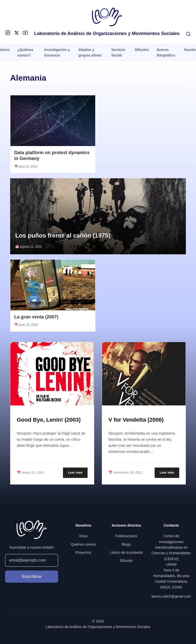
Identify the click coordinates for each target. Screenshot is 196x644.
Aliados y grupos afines (90, 52)
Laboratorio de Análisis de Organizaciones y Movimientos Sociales (107, 33)
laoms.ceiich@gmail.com (171, 596)
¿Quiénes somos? (25, 52)
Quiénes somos (83, 544)
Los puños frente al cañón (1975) (63, 235)
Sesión (190, 50)
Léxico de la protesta (126, 552)
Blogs (126, 544)
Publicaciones (126, 536)
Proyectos (83, 552)
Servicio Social (118, 52)
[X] (17, 33)
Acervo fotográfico (166, 52)
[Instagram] (8, 33)
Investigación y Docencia (57, 52)
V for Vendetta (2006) (136, 420)
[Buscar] (188, 34)
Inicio (5, 50)
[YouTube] (25, 33)
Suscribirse (32, 576)
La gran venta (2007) (36, 317)
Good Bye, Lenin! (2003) (49, 420)
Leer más (75, 472)
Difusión (142, 50)
